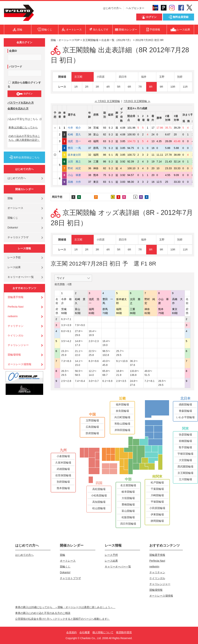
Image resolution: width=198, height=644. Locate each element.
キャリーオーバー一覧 (21, 277)
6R (129, 87)
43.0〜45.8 (106, 363)
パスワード (16, 67)
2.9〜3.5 (121, 381)
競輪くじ (13, 218)
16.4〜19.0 (106, 343)
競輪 (10, 198)
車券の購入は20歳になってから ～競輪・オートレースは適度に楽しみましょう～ (65, 607)
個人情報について (103, 632)
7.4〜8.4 (80, 381)
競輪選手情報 (16, 297)
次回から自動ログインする (24, 85)
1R (76, 87)
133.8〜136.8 (134, 373)
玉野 (162, 77)
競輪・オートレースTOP (65, 40)
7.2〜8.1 (149, 381)
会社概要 (85, 632)
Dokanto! (13, 228)
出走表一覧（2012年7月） (117, 40)
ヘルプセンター (135, 8)
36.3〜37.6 (134, 363)
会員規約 (72, 632)
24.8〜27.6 (134, 383)
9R (161, 87)
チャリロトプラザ (18, 237)
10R (173, 87)
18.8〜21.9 (120, 373)
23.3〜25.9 (65, 353)
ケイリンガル (16, 335)
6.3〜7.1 (66, 319)
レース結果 (14, 267)
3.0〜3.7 (94, 381)
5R (119, 87)
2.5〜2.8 (66, 381)
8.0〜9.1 (66, 331)
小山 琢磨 (77, 175)
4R (108, 87)
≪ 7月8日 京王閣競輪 (107, 101)
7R (140, 87)
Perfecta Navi (16, 307)
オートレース (15, 208)
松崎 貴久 (77, 134)
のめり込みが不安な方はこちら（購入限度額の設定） (24, 138)
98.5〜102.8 (106, 353)
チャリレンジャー (18, 345)
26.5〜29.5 (65, 373)
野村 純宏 (77, 168)
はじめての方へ (112, 8)
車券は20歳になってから (23, 127)
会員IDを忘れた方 (18, 108)
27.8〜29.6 (79, 333)
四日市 (123, 77)
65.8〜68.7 (106, 373)
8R (151, 87)
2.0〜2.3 (94, 341)
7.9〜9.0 (80, 325)
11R (185, 87)
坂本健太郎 (77, 155)
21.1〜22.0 (79, 353)
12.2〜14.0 (93, 373)
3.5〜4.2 (66, 341)
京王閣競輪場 (90, 40)
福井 (144, 77)
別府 (180, 77)
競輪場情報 (14, 355)
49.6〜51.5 (148, 373)
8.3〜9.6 (94, 361)
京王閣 (78, 77)
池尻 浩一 (77, 141)
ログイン (24, 94)
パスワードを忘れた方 (21, 103)
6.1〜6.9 (107, 381)
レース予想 (14, 257)
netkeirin (13, 316)
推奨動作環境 (124, 632)
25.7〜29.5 (120, 353)
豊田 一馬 (77, 148)
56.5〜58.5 (79, 373)
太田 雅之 (77, 162)
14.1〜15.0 (79, 363)
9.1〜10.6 (122, 361)
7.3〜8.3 (66, 361)
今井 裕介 (77, 128)
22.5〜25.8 (93, 353)
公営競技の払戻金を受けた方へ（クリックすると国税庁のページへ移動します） (62, 619)
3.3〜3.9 (66, 325)
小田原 (101, 77)
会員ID (13, 51)
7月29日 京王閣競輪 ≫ (137, 101)
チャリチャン (16, 326)
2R (87, 87)
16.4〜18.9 (93, 333)
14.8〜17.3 (79, 343)
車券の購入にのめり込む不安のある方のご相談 (43, 613)
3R (97, 87)
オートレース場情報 (20, 364)
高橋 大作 (77, 182)
